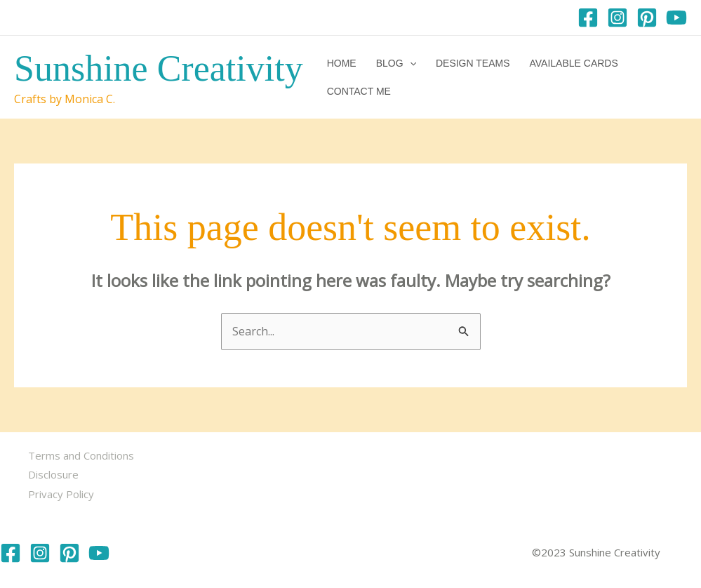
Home (342, 63)
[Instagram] (617, 18)
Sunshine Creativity (159, 68)
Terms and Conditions (81, 455)
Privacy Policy (61, 494)
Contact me (359, 91)
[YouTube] (676, 18)
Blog (396, 63)
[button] (410, 63)
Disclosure (53, 474)
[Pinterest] (647, 18)
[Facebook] (588, 18)
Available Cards (573, 63)
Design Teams (473, 63)
